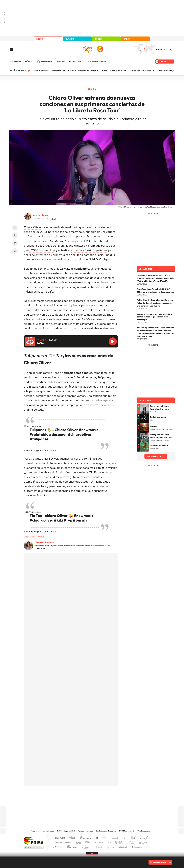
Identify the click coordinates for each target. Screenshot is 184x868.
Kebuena (141, 842)
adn (133, 838)
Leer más (40, 549)
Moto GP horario (165, 71)
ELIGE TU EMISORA (159, 862)
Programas (47, 62)
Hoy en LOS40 (75, 62)
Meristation (137, 846)
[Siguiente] (173, 71)
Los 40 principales (73, 838)
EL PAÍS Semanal (120, 842)
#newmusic (89, 430)
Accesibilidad (49, 831)
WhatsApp (15, 243)
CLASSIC (70, 39)
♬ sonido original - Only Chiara (40, 451)
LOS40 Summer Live (42, 250)
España (159, 49)
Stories (109, 800)
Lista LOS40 (15, 62)
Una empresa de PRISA (34, 840)
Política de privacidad (66, 831)
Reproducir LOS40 (113, 341)
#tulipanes (39, 439)
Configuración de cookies (106, 831)
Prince (104, 71)
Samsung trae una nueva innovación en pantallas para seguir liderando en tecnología (155, 317)
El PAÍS (59, 838)
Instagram (75, 800)
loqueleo (123, 846)
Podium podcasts (86, 846)
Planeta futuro (130, 842)
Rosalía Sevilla (40, 71)
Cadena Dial (109, 842)
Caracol (143, 838)
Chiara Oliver (30, 537)
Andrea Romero (42, 215)
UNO (79, 842)
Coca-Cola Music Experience (89, 250)
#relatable (39, 434)
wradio (87, 842)
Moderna (72, 846)
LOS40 (40, 39)
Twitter (15, 236)
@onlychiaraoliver (33, 426)
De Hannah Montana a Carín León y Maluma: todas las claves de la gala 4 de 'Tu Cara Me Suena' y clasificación (155, 278)
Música (29, 62)
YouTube (86, 800)
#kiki (59, 520)
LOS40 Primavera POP (96, 62)
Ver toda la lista (154, 456)
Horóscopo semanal (88, 71)
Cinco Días (98, 842)
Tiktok (80, 800)
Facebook (15, 228)
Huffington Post (63, 842)
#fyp (68, 520)
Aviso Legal (35, 831)
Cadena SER (114, 838)
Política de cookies (85, 831)
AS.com (123, 838)
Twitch (103, 800)
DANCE (98, 39)
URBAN (127, 39)
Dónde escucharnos (145, 831)
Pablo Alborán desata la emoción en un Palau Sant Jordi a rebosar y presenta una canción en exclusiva (155, 303)
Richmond (57, 846)
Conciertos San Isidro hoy (63, 71)
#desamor (58, 434)
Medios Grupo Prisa (34, 847)
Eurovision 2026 (118, 71)
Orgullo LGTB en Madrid (58, 246)
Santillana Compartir (102, 838)
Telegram (15, 251)
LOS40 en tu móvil (127, 831)
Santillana (86, 838)
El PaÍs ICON (98, 846)
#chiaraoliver (80, 434)
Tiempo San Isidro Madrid (141, 71)
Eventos (61, 62)
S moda (110, 846)
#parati (80, 520)
